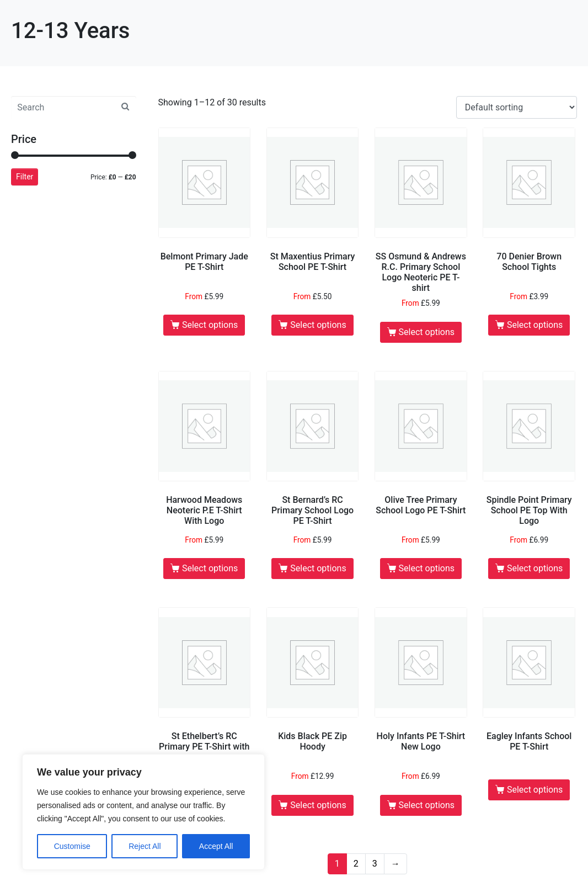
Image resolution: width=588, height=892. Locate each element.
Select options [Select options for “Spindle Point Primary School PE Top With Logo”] (535, 568)
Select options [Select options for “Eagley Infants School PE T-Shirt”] (535, 790)
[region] (143, 812)
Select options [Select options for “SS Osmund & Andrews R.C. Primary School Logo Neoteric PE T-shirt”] (427, 332)
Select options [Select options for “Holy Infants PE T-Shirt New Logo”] (427, 805)
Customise (72, 846)
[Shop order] (517, 107)
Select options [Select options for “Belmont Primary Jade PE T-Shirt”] (210, 325)
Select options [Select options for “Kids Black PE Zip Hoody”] (318, 805)
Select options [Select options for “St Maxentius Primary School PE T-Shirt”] (318, 325)
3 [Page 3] (375, 864)
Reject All (145, 846)
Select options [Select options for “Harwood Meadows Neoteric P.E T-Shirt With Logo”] (210, 568)
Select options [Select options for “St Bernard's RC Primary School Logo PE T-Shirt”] (318, 568)
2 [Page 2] (356, 864)
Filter (25, 177)
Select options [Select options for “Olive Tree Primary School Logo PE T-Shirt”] (427, 568)
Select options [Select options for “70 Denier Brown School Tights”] (535, 325)
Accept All (216, 846)
